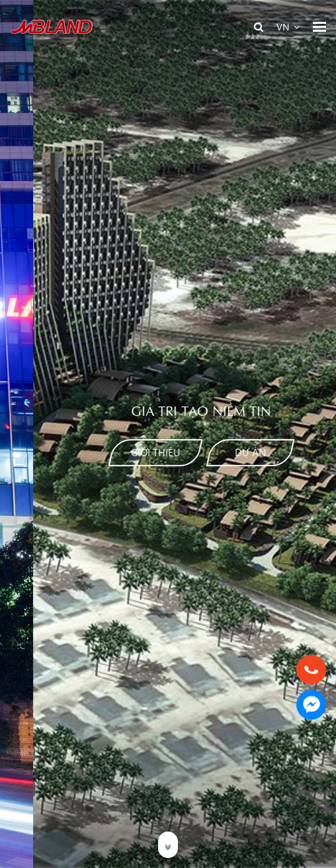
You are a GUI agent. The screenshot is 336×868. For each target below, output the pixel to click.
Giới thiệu (106, 452)
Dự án (201, 452)
